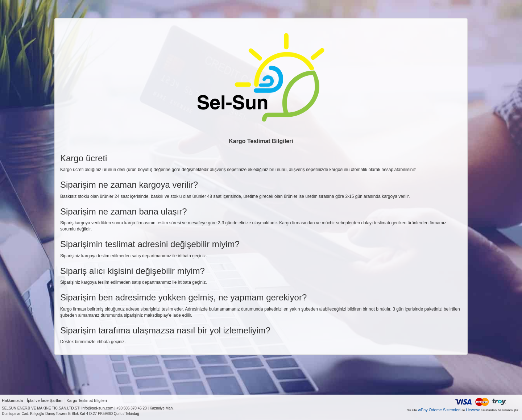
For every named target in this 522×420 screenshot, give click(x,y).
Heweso (473, 410)
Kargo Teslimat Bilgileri (87, 400)
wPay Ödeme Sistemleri (439, 410)
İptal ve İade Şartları (45, 400)
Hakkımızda (12, 400)
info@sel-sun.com (98, 408)
